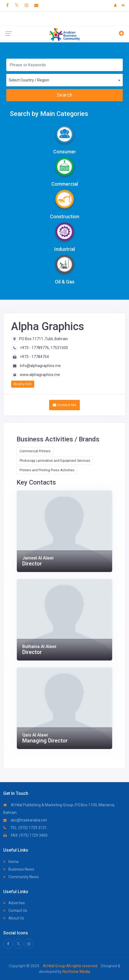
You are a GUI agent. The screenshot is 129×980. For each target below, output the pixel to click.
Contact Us (15, 911)
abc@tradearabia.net (25, 820)
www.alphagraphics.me (40, 375)
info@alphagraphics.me (40, 366)
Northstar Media (76, 972)
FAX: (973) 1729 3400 (25, 835)
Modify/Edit (23, 384)
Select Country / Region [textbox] (29, 80)
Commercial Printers (35, 451)
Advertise (14, 903)
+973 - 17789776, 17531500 (44, 348)
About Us (14, 918)
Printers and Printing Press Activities (47, 470)
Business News (19, 869)
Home (11, 862)
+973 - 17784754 (34, 357)
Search (64, 95)
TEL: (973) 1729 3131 (25, 828)
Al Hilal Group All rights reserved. (70, 966)
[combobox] (64, 80)
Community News (21, 877)
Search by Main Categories (49, 114)
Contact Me (64, 405)
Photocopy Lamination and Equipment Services (55, 461)
